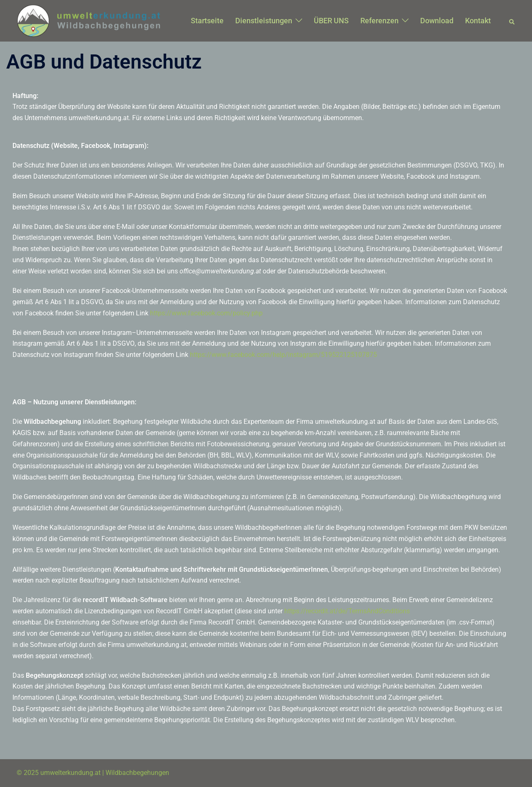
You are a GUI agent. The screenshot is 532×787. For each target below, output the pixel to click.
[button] (512, 21)
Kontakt (478, 21)
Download (437, 21)
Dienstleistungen (264, 21)
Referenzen (379, 21)
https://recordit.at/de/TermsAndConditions (347, 611)
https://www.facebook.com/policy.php (206, 313)
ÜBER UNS (331, 21)
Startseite (207, 21)
